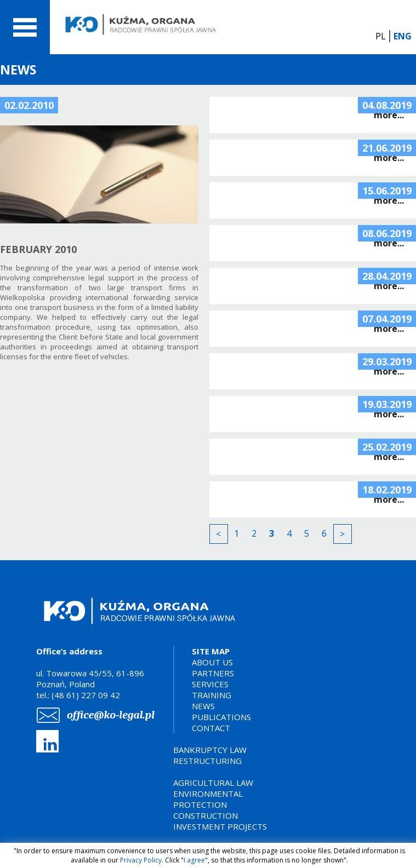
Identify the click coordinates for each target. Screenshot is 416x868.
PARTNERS (213, 673)
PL (381, 36)
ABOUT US (212, 662)
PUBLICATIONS (221, 717)
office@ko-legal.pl (111, 715)
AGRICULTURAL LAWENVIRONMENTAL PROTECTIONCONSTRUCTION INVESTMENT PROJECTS (220, 804)
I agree (194, 860)
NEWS (203, 706)
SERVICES (210, 684)
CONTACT (211, 728)
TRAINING (212, 695)
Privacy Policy (141, 860)
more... (389, 115)
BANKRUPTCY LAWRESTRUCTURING (210, 755)
